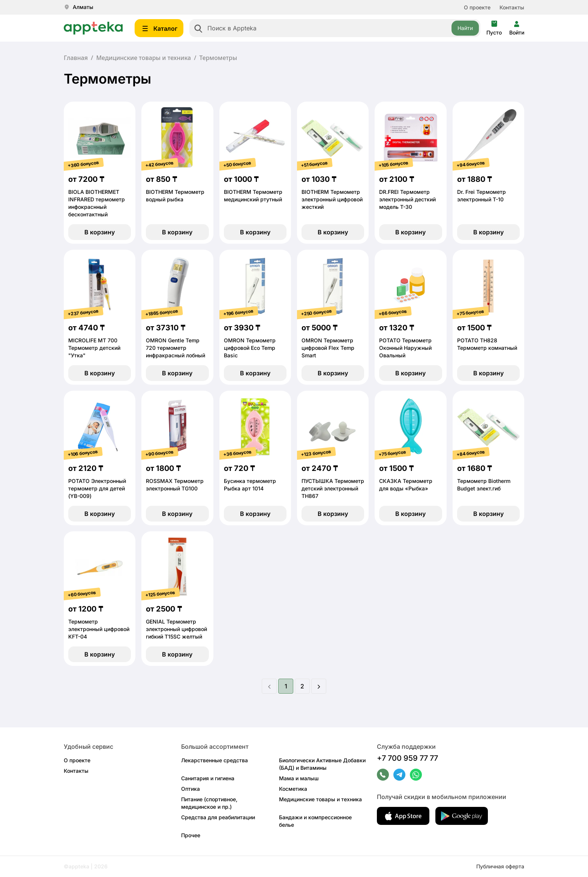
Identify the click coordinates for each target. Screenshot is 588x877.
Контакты (512, 7)
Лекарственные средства (214, 760)
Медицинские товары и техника (143, 58)
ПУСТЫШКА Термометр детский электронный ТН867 (333, 488)
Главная (76, 58)
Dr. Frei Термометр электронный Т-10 (481, 196)
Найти (465, 28)
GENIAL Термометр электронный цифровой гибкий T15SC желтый (176, 629)
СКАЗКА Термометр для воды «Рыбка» (406, 485)
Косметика (293, 789)
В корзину (100, 232)
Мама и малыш (299, 778)
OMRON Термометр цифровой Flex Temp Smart (328, 348)
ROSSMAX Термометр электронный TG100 (175, 485)
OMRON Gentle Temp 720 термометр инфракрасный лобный (175, 348)
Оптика (190, 789)
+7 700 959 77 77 (407, 758)
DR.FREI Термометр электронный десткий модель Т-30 (407, 199)
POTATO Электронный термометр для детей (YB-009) (97, 488)
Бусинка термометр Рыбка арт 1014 (250, 485)
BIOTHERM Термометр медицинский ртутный (253, 196)
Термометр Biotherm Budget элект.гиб (484, 485)
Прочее (191, 835)
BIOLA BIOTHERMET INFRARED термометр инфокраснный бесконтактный (97, 203)
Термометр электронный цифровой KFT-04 (99, 629)
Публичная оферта (500, 866)
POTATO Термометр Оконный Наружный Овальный (405, 348)
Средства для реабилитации (218, 817)
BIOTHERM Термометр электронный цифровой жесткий (332, 199)
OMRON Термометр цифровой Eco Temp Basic (250, 348)
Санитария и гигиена (208, 778)
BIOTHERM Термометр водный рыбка (175, 196)
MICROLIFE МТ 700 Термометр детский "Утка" (94, 348)
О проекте (477, 7)
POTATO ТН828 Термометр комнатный (487, 344)
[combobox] (335, 28)
